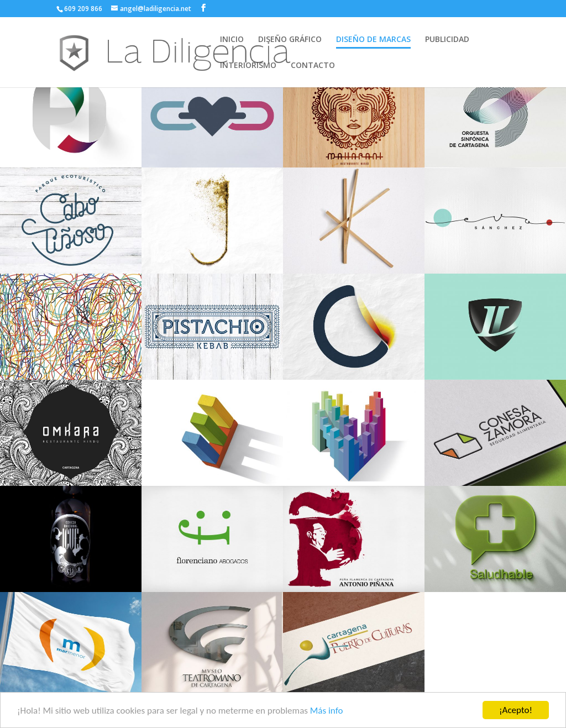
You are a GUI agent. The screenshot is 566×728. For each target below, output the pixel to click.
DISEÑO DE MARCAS (373, 40)
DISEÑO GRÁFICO (290, 40)
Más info (327, 714)
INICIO (232, 40)
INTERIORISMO (248, 66)
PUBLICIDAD (447, 40)
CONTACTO (313, 66)
